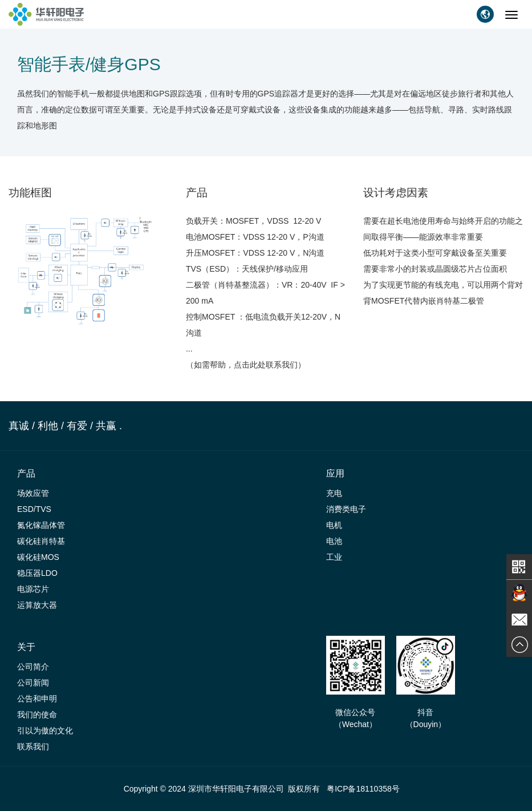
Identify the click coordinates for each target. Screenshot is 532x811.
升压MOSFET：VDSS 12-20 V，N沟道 (255, 253)
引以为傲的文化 (45, 731)
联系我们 (33, 747)
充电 (334, 493)
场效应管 (33, 493)
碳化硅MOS (38, 557)
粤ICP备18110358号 (363, 789)
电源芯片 (33, 589)
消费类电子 (346, 509)
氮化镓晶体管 (41, 525)
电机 (334, 525)
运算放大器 (37, 605)
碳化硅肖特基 (41, 541)
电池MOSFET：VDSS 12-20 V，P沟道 (255, 237)
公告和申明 (37, 699)
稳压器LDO (37, 573)
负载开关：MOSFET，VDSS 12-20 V (253, 221)
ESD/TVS (34, 509)
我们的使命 (37, 715)
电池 (334, 541)
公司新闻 (33, 683)
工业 (334, 557)
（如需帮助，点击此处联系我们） (247, 365)
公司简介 (33, 667)
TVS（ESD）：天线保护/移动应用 (247, 269)
